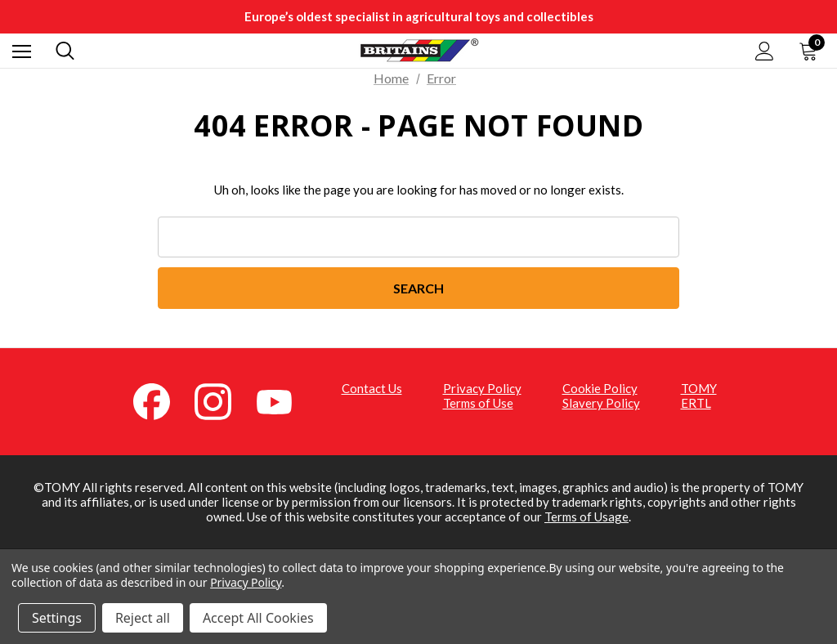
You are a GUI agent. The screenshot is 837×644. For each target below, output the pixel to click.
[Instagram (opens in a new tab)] (222, 400)
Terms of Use (478, 403)
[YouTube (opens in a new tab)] (284, 400)
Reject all (143, 618)
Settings (57, 618)
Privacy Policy (482, 388)
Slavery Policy (601, 403)
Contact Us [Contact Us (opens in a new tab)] (372, 388)
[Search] (65, 51)
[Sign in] (765, 51)
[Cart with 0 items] (812, 51)
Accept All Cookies (258, 618)
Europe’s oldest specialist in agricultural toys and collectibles (419, 16)
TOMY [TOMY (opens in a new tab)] (699, 388)
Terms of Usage (586, 517)
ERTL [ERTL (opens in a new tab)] (696, 403)
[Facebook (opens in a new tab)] (161, 400)
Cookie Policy (600, 388)
